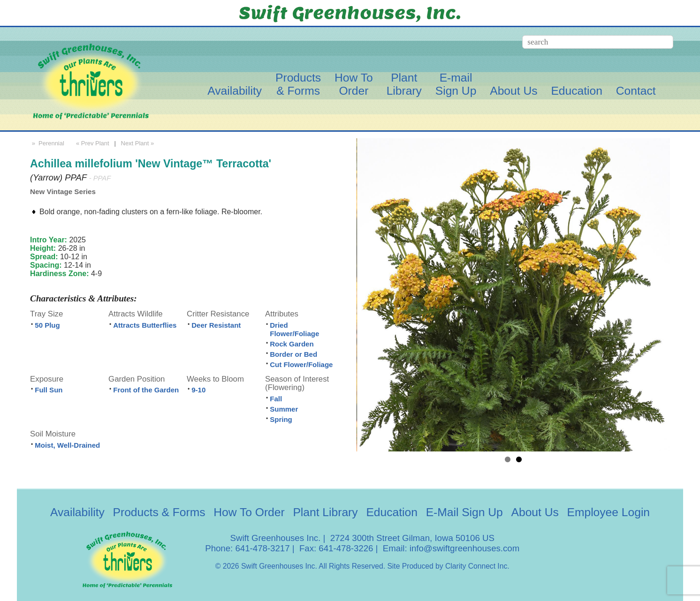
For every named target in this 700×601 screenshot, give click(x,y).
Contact (636, 91)
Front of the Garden (146, 390)
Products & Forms (159, 512)
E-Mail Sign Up (464, 512)
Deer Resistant (216, 325)
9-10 (198, 390)
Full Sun (49, 390)
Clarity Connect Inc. (477, 566)
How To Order (249, 512)
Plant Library (325, 512)
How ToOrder (354, 84)
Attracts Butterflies (145, 325)
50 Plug (47, 325)
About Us (514, 91)
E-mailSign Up (456, 84)
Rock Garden (292, 344)
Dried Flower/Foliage (294, 329)
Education (576, 91)
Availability (235, 91)
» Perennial (47, 143)
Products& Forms (298, 84)
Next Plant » (138, 143)
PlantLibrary (404, 84)
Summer (284, 409)
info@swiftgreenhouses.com (464, 548)
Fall (276, 399)
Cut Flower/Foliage (301, 364)
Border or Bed (293, 354)
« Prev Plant (91, 143)
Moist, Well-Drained (67, 445)
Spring (281, 419)
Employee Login (609, 512)
